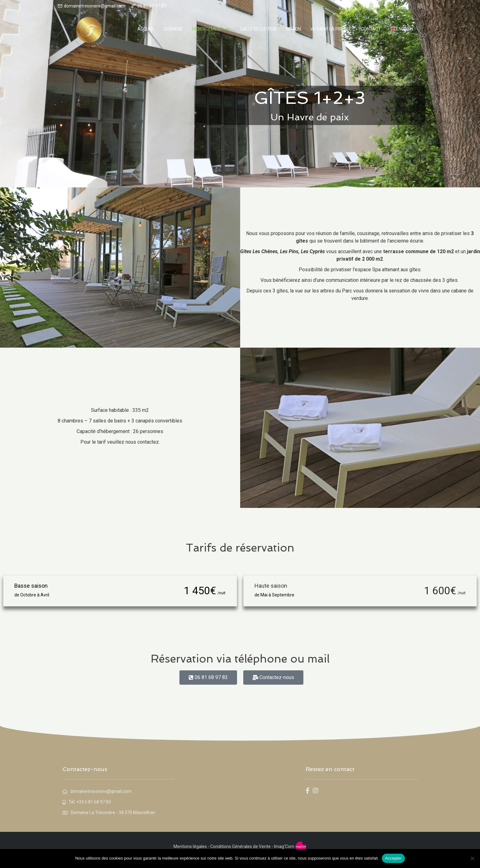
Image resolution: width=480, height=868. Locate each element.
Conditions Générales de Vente (240, 846)
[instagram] (420, 6)
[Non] (472, 858)
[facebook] (407, 6)
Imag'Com (284, 846)
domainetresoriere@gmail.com (95, 6)
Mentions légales (190, 846)
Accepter (393, 858)
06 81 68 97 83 (152, 6)
